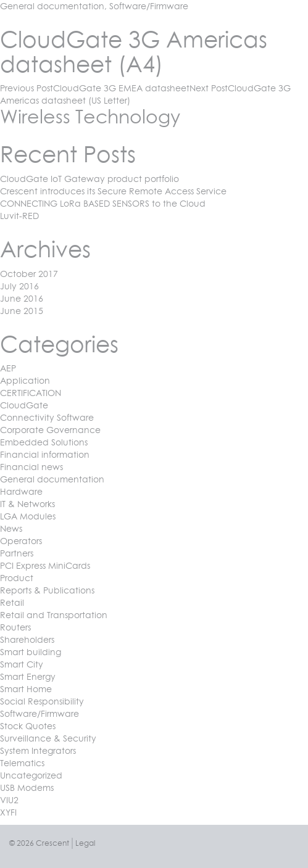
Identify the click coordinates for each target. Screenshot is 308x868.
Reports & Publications (47, 590)
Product (17, 578)
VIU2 (9, 800)
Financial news (31, 467)
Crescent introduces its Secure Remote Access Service (113, 191)
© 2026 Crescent (39, 843)
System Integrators (38, 750)
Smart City (22, 664)
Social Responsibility (42, 701)
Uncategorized (31, 775)
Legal (85, 843)
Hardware (21, 491)
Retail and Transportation (54, 615)
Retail (12, 602)
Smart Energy (28, 676)
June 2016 (22, 298)
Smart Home (26, 689)
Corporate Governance (50, 430)
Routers (15, 627)
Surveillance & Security (48, 738)
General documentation (52, 6)
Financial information (45, 454)
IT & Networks (27, 504)
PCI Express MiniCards (45, 565)
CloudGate (24, 405)
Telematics (22, 763)
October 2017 (29, 274)
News (11, 528)
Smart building (31, 652)
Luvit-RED (19, 216)
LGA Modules (28, 516)
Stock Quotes (28, 726)
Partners (17, 553)
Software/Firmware (149, 6)
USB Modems (27, 787)
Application (25, 380)
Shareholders (27, 639)
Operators (21, 541)
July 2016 (19, 286)
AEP (8, 368)
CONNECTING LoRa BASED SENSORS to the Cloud (103, 203)
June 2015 (22, 311)
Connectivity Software (47, 417)
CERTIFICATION (31, 393)
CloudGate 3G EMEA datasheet (95, 88)
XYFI (8, 812)
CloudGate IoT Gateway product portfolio (89, 179)
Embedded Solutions (44, 442)
